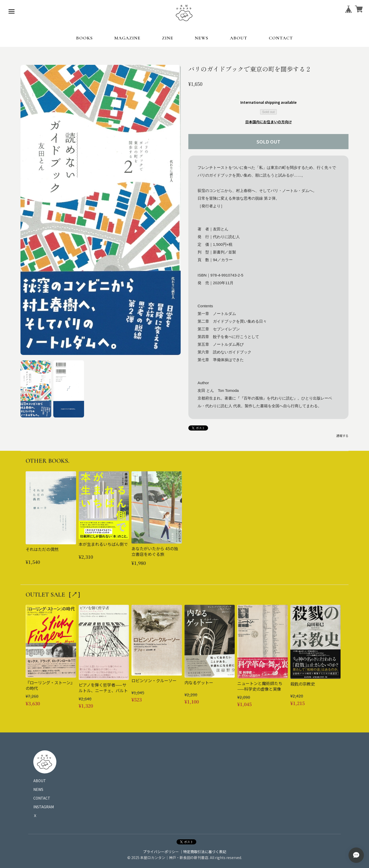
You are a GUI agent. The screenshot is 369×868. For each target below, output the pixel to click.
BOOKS (84, 38)
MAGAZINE (127, 38)
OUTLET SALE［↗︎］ (55, 595)
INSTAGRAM (44, 807)
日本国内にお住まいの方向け (269, 122)
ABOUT (239, 38)
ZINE (168, 38)
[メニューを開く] (12, 12)
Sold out (268, 112)
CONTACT (281, 38)
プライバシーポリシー (161, 852)
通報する (342, 436)
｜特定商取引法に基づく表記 (203, 852)
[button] (36, 389)
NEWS (202, 38)
